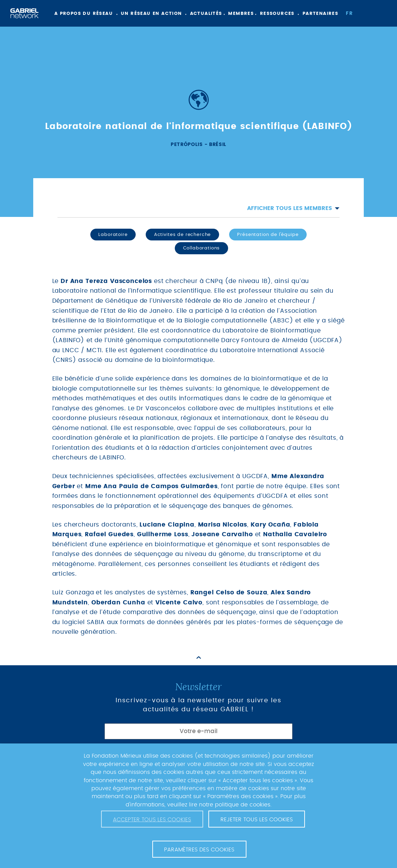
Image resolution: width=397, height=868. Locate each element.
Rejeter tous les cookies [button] (257, 820)
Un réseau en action (151, 14)
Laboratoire (113, 235)
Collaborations (202, 248)
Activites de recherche (182, 235)
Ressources (277, 14)
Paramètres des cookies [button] (199, 850)
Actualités (206, 14)
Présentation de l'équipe (268, 235)
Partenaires (320, 14)
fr (349, 13)
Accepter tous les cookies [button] (152, 820)
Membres (241, 14)
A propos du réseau (84, 14)
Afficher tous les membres (293, 208)
